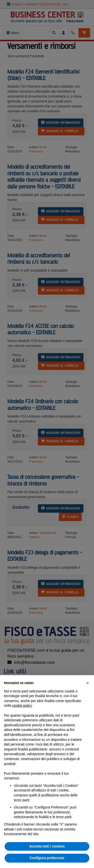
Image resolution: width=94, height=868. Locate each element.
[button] (88, 683)
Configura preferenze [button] (47, 858)
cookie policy (22, 706)
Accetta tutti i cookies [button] (47, 846)
